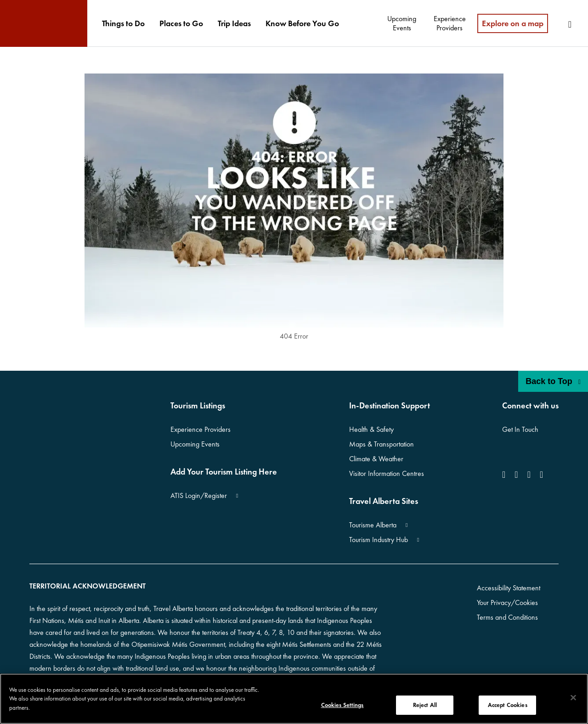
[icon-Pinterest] (541, 475)
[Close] (573, 698)
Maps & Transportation (382, 444)
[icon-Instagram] (516, 475)
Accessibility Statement (509, 588)
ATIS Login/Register (199, 495)
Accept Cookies (508, 705)
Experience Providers (201, 429)
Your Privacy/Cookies (507, 602)
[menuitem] (123, 23)
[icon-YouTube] (529, 475)
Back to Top (553, 381)
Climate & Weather (376, 459)
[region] (294, 699)
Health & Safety (371, 429)
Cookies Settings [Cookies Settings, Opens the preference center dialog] (342, 705)
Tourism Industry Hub (379, 540)
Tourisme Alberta (373, 525)
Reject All (425, 705)
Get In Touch (520, 429)
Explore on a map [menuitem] (513, 23)
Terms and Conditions (507, 617)
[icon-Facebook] (506, 475)
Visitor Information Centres (387, 473)
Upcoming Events (195, 444)
